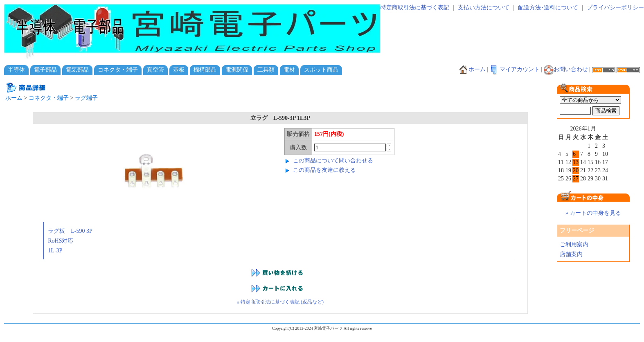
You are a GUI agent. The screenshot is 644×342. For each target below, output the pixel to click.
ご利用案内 (574, 244)
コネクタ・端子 (118, 70)
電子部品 (45, 70)
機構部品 (205, 70)
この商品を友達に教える (324, 170)
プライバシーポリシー (615, 8)
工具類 (266, 70)
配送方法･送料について (548, 8)
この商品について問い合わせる (333, 161)
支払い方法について (484, 8)
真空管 (155, 70)
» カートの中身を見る (593, 213)
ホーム (472, 69)
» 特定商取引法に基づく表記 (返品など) (280, 302)
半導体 (16, 70)
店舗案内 (571, 254)
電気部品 (77, 70)
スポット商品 (321, 70)
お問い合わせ (566, 69)
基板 (179, 70)
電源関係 (237, 70)
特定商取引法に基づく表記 (415, 8)
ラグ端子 (86, 98)
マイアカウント (515, 69)
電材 (289, 70)
